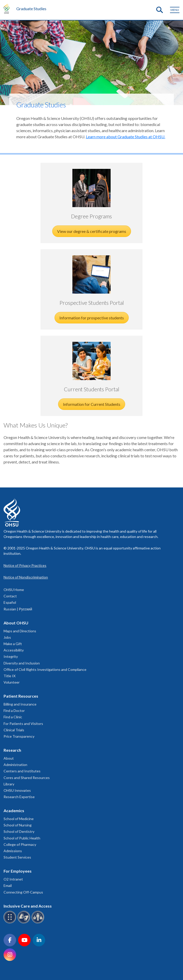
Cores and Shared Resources (27, 778)
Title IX (10, 676)
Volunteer (12, 682)
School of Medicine (19, 819)
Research (12, 750)
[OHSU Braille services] (11, 922)
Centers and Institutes (22, 771)
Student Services (17, 857)
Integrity (11, 656)
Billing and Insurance (20, 704)
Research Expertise (19, 797)
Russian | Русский (18, 609)
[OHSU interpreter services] (39, 922)
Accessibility (14, 650)
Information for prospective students (92, 318)
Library (9, 784)
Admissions (13, 851)
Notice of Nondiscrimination (26, 577)
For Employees (18, 871)
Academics (14, 811)
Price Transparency (19, 736)
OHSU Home (14, 590)
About (9, 758)
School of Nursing (18, 825)
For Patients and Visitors (23, 724)
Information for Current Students (92, 404)
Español (10, 602)
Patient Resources (21, 696)
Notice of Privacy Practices (25, 565)
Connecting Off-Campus (23, 892)
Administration (15, 765)
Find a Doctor (14, 711)
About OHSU (16, 623)
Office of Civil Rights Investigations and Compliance (45, 669)
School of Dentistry (19, 831)
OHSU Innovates (17, 790)
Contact (10, 596)
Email (8, 885)
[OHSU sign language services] (25, 922)
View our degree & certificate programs (92, 231)
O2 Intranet (13, 879)
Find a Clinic (13, 717)
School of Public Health (22, 838)
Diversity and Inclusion (22, 663)
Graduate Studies (31, 9)
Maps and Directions (20, 631)
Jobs (7, 637)
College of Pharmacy (20, 844)
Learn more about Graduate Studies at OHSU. (126, 137)
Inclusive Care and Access (28, 906)
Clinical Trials (14, 730)
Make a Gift (13, 644)
